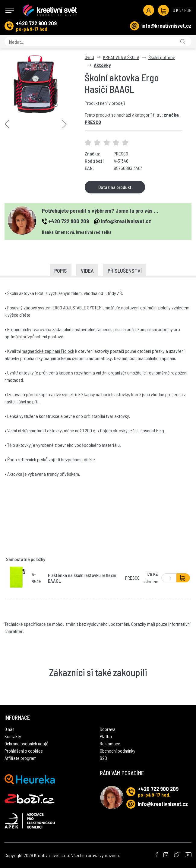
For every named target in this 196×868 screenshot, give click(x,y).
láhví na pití (28, 401)
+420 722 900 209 (36, 23)
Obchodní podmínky (118, 751)
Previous (7, 124)
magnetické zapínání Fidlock (48, 351)
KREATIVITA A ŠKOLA (121, 57)
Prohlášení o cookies (24, 751)
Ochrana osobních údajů (27, 743)
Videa (87, 271)
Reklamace (110, 743)
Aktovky (102, 65)
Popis (61, 271)
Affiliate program (21, 758)
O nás (9, 729)
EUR (188, 10)
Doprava (108, 729)
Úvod (89, 57)
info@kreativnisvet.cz (166, 26)
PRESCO (121, 154)
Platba (106, 736)
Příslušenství (125, 271)
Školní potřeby (162, 57)
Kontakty (13, 736)
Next (64, 124)
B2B (103, 758)
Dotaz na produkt (115, 187)
